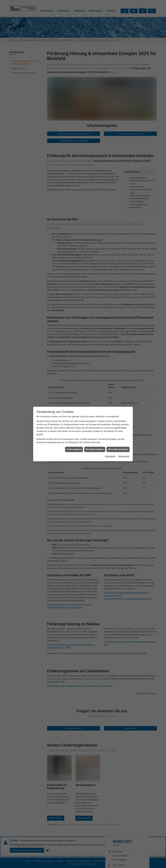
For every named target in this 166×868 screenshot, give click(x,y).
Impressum (110, 319)
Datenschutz (124, 319)
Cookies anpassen (74, 312)
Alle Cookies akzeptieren (118, 312)
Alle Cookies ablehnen (95, 312)
